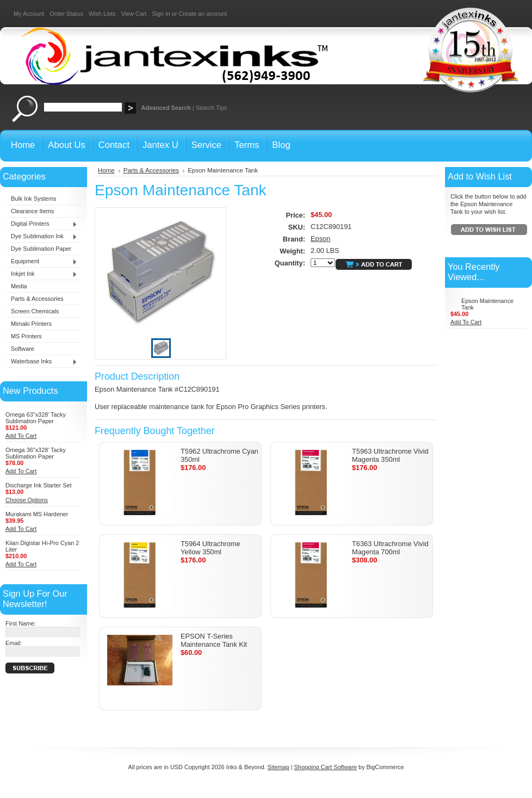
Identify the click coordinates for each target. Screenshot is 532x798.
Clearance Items (32, 211)
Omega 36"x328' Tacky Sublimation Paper (36, 453)
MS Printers (26, 336)
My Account (29, 14)
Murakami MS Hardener (37, 514)
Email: (14, 643)
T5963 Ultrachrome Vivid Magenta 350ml (390, 455)
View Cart (134, 14)
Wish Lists (102, 14)
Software (23, 349)
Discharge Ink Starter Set (39, 485)
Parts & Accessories (37, 299)
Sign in (161, 14)
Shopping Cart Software (326, 767)
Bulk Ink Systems (33, 199)
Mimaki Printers (31, 324)
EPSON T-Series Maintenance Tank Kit (214, 640)
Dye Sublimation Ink (41, 237)
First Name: (21, 623)
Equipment (41, 262)
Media (19, 286)
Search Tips (211, 108)
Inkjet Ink (41, 274)
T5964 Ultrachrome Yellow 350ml (211, 548)
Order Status (66, 14)
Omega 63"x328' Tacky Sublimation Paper (36, 418)
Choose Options (27, 500)
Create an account (203, 14)
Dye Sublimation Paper (41, 249)
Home (106, 170)
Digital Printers (41, 224)
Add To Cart (21, 436)
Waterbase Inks (41, 362)
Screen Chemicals (35, 311)
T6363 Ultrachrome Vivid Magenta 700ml (390, 548)
